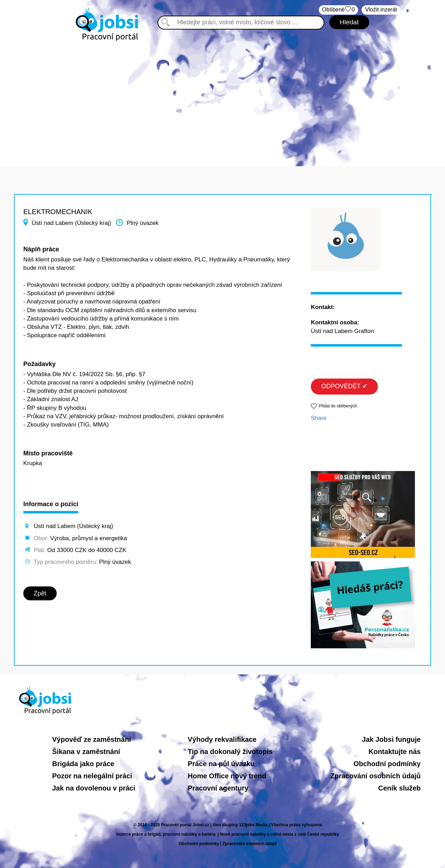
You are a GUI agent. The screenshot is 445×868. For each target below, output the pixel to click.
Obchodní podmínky (387, 764)
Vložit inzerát (381, 10)
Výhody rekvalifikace (222, 739)
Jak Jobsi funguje (391, 739)
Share (319, 418)
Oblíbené (339, 10)
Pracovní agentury (218, 788)
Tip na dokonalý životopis (230, 752)
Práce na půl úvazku (221, 764)
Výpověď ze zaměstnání (92, 739)
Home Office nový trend (227, 776)
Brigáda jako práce (83, 764)
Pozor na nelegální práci (92, 776)
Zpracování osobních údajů (375, 776)
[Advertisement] (222, 100)
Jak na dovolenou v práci (94, 788)
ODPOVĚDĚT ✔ (344, 386)
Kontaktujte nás (395, 752)
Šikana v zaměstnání (86, 752)
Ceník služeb (399, 788)
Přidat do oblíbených (338, 406)
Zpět (40, 593)
